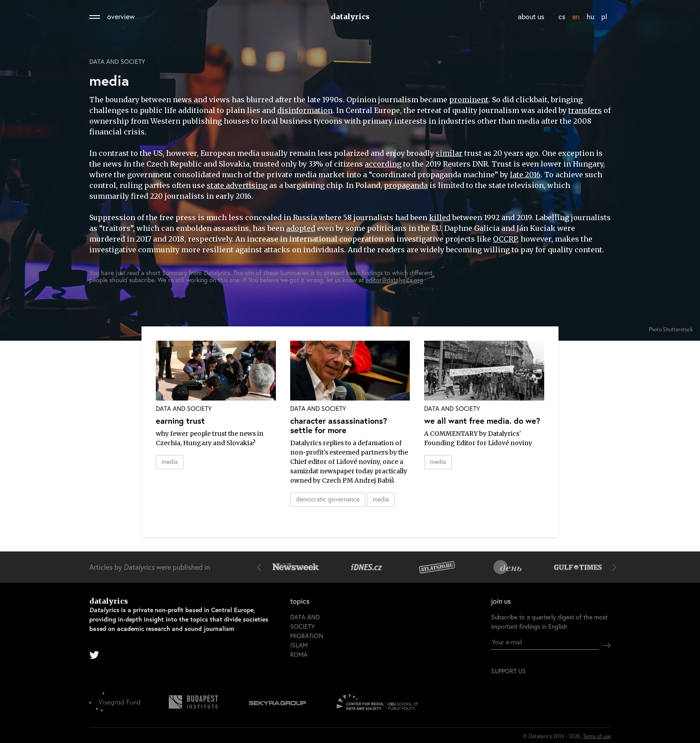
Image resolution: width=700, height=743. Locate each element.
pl (604, 16)
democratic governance (328, 499)
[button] (261, 567)
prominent (469, 100)
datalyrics (350, 17)
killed (440, 217)
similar (449, 153)
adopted (301, 228)
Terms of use (597, 736)
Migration (307, 636)
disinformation (305, 110)
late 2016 (525, 175)
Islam (299, 645)
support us (508, 671)
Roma (299, 654)
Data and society (117, 62)
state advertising (237, 185)
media (170, 461)
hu (590, 16)
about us (531, 16)
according (383, 164)
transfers (585, 110)
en (576, 16)
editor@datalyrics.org (394, 280)
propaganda (406, 185)
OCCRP (505, 239)
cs (562, 16)
